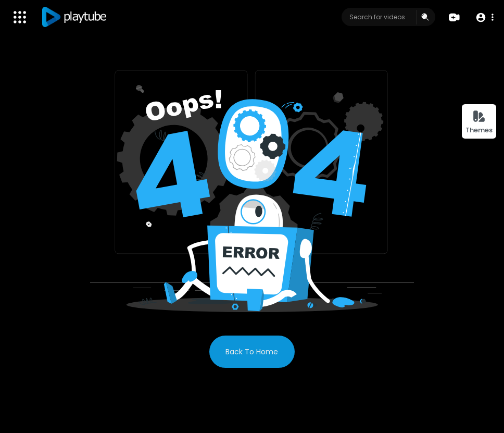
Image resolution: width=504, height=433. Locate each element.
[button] (484, 17)
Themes (479, 122)
